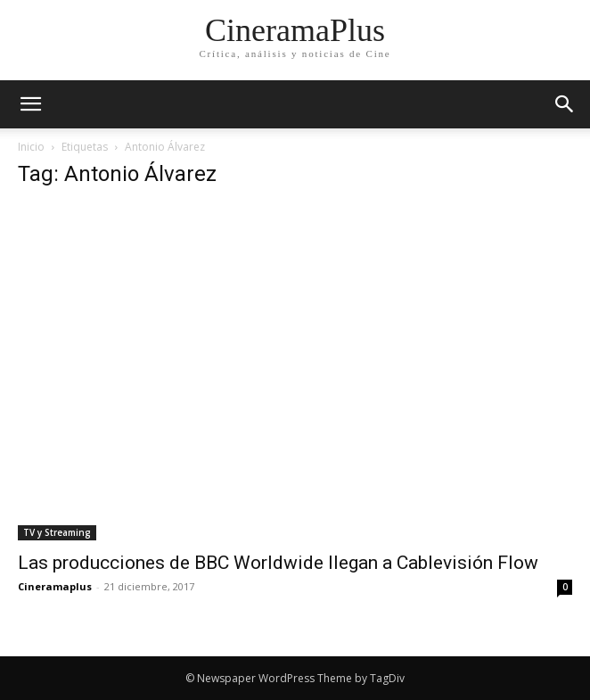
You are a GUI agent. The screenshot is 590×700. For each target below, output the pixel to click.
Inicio (31, 147)
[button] (565, 104)
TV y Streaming (57, 532)
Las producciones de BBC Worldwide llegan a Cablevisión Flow (278, 563)
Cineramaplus (55, 586)
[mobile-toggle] (30, 104)
